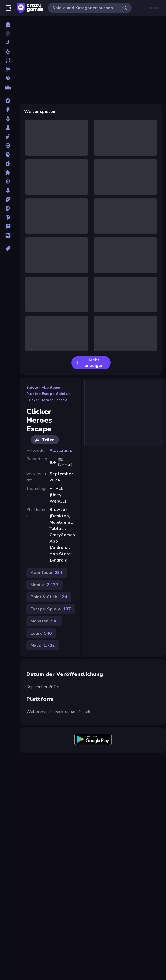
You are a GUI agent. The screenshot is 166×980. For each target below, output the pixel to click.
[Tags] (8, 249)
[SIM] (8, 190)
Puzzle (32, 394)
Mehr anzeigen (90, 363)
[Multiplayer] (8, 78)
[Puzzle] (8, 172)
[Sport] (8, 199)
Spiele (32, 387)
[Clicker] (8, 137)
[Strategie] (8, 208)
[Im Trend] (8, 51)
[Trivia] (8, 226)
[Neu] (8, 42)
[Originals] (8, 69)
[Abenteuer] (8, 101)
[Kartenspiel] (8, 163)
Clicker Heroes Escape (47, 400)
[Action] (8, 110)
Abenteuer (51, 387)
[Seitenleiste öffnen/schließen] (8, 8)
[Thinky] (8, 217)
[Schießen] (8, 181)
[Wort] (8, 235)
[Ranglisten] (8, 87)
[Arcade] (8, 119)
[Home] (8, 25)
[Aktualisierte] (8, 60)
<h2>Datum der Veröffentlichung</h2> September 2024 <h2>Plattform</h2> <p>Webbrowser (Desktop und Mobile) (91, 60)
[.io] (8, 155)
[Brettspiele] (8, 128)
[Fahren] (8, 146)
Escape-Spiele (55, 394)
